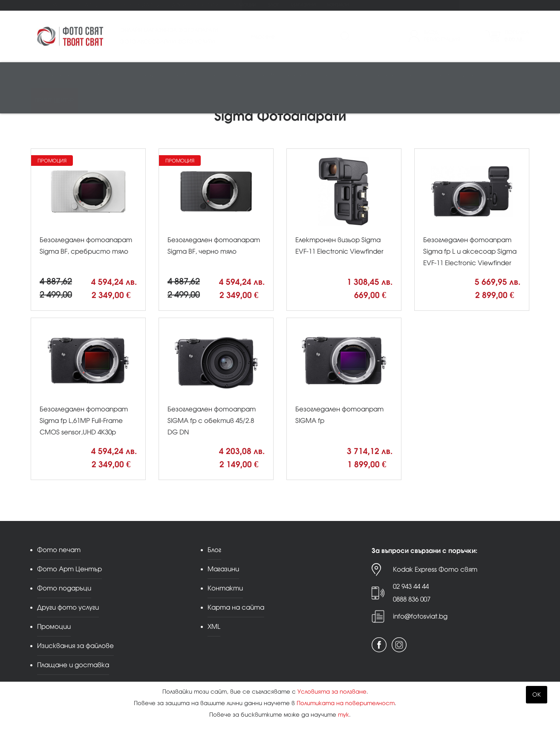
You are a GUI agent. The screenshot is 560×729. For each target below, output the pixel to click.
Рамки (270, 75)
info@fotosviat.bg (420, 616)
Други (472, 75)
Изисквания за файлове (75, 646)
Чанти (361, 75)
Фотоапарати (56, 75)
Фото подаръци (141, 5)
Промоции (243, 5)
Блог (273, 5)
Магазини (303, 5)
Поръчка (517, 36)
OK (537, 695)
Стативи (331, 75)
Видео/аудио (144, 75)
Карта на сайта (236, 607)
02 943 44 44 (411, 586)
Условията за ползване (332, 692)
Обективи (100, 75)
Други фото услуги (195, 5)
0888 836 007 (412, 599)
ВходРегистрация (442, 36)
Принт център (54, 101)
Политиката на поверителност (346, 703)
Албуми (299, 75)
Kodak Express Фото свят (435, 569)
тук (344, 715)
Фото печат (45, 5)
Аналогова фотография (417, 75)
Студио (240, 75)
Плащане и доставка (73, 665)
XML (214, 626)
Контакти (338, 5)
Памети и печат (197, 75)
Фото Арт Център (90, 5)
